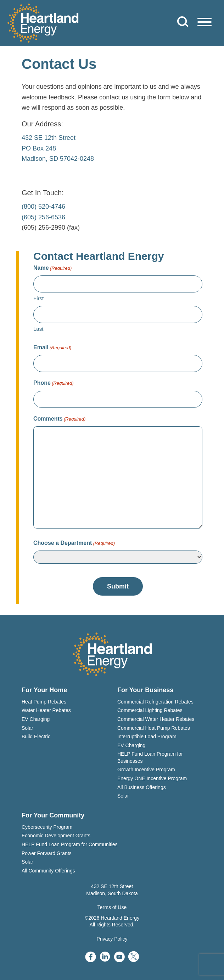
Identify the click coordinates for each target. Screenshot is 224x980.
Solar (27, 728)
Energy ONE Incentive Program (152, 778)
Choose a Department (74, 543)
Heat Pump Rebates (44, 702)
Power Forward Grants (47, 853)
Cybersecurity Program (47, 827)
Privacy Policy (112, 939)
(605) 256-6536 (43, 217)
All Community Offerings (48, 871)
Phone (54, 383)
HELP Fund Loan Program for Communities (70, 844)
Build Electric (36, 737)
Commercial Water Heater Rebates (156, 719)
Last (38, 329)
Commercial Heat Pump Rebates (154, 728)
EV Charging (36, 719)
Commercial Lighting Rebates (150, 710)
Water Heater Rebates (46, 710)
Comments (59, 419)
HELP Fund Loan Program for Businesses (150, 757)
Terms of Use (112, 907)
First (38, 298)
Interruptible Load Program (147, 737)
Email (52, 348)
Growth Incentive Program (146, 770)
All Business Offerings (142, 787)
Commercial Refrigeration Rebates (155, 702)
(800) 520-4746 (43, 207)
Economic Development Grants (56, 836)
